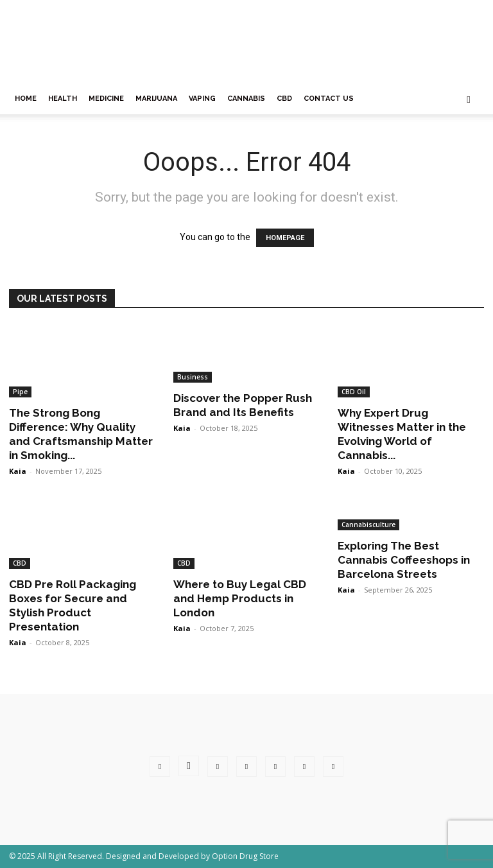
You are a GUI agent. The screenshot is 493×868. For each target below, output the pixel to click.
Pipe (20, 392)
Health (63, 99)
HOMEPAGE (285, 238)
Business (193, 377)
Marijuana (156, 99)
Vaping (202, 99)
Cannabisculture (368, 525)
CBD (284, 99)
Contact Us (329, 99)
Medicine (106, 99)
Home (26, 99)
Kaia (18, 471)
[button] (469, 99)
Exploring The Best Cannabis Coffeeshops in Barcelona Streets (404, 560)
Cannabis (246, 99)
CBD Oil (354, 392)
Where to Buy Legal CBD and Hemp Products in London (240, 598)
